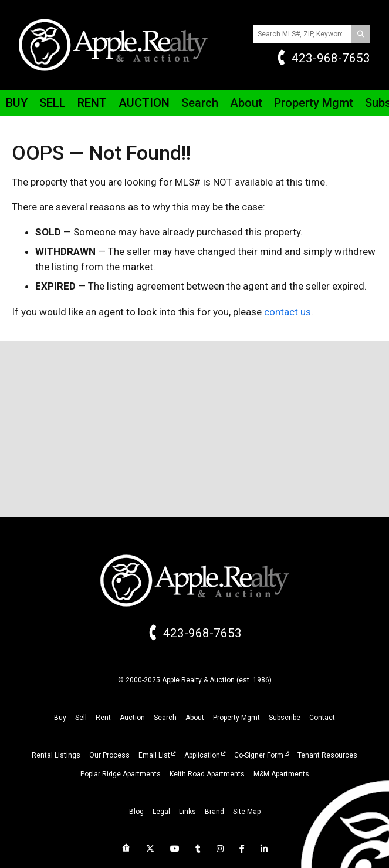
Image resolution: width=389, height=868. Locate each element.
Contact (322, 718)
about (195, 718)
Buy (17, 103)
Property (314, 103)
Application (202, 755)
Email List (154, 755)
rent (103, 718)
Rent (92, 103)
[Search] (361, 34)
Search (200, 103)
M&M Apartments (281, 774)
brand (214, 812)
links (187, 812)
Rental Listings (56, 755)
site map (247, 812)
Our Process (109, 755)
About (246, 103)
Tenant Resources (327, 755)
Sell (53, 103)
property (236, 718)
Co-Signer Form (259, 755)
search (165, 718)
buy (60, 718)
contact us (287, 312)
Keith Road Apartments (207, 774)
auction (132, 718)
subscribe (285, 718)
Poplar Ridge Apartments (121, 774)
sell (81, 718)
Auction (144, 103)
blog (136, 812)
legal (161, 812)
